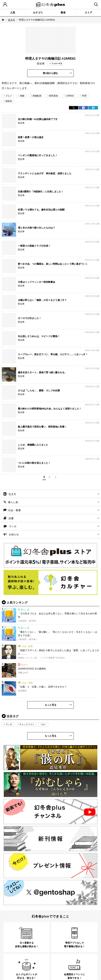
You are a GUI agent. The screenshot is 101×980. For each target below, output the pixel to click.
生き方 (12, 20)
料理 (84, 96)
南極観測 (37, 96)
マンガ (13, 526)
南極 (22, 96)
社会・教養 (15, 510)
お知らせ (14, 534)
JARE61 (70, 96)
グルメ (9, 96)
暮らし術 (13, 502)
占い (44, 724)
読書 (11, 518)
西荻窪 (9, 101)
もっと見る (51, 705)
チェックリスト (27, 724)
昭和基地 (54, 96)
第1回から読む (50, 73)
